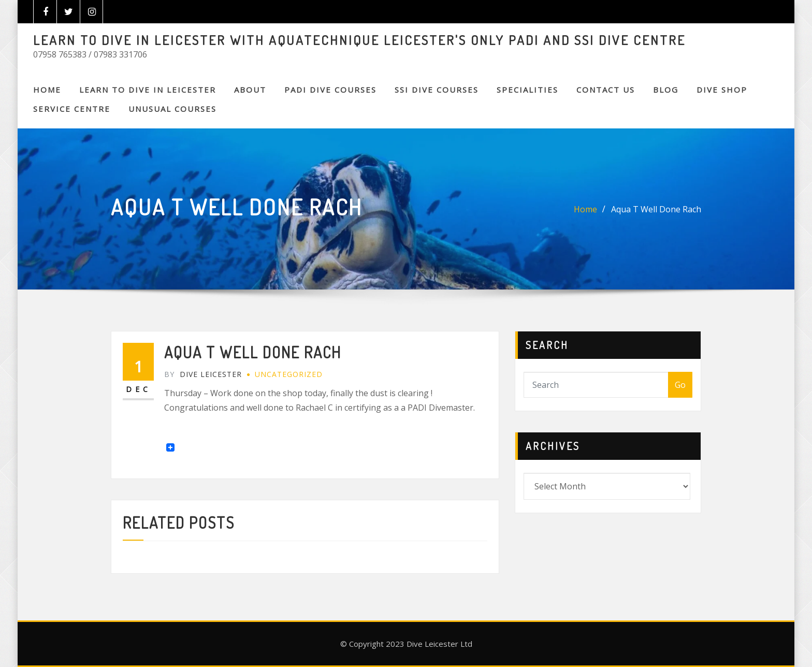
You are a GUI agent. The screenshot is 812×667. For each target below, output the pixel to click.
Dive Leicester (203, 374)
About (250, 90)
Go (680, 385)
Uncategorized (289, 374)
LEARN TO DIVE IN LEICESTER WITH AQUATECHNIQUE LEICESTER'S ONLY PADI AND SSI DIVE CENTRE (359, 40)
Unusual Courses (172, 109)
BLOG (666, 90)
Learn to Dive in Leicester (148, 90)
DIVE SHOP (722, 90)
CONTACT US (606, 90)
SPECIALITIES (527, 90)
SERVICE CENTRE (72, 109)
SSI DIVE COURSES (437, 90)
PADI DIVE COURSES (330, 90)
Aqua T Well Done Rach (656, 209)
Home (47, 90)
